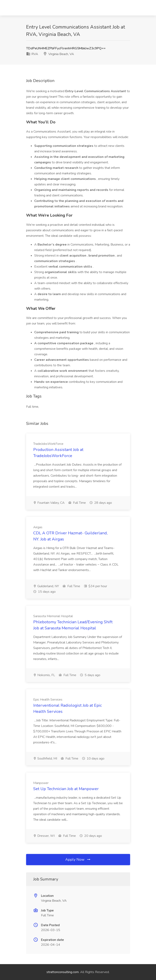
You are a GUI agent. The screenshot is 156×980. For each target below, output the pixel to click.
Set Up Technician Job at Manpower (66, 789)
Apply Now (78, 859)
